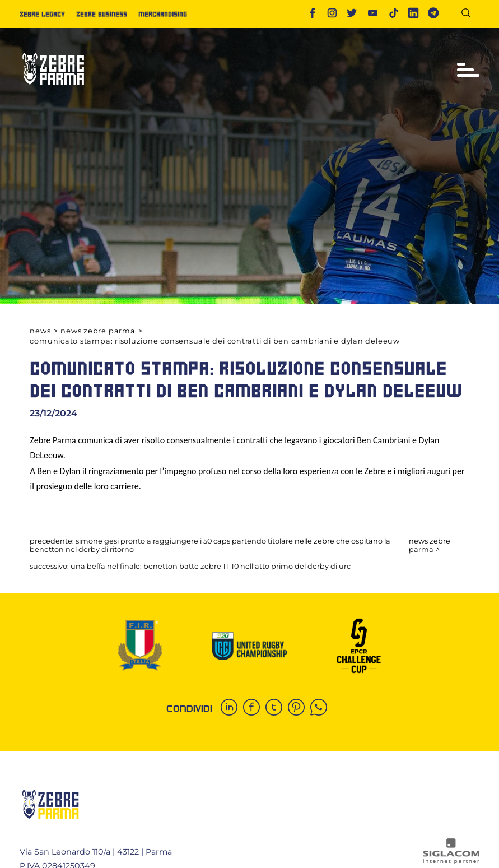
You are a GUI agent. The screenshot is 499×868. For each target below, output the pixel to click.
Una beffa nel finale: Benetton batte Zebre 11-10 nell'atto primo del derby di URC (211, 566)
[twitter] (277, 708)
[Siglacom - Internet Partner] (451, 861)
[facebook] (254, 708)
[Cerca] (470, 15)
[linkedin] (232, 708)
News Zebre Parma (98, 331)
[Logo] (53, 89)
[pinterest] (299, 708)
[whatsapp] (321, 708)
